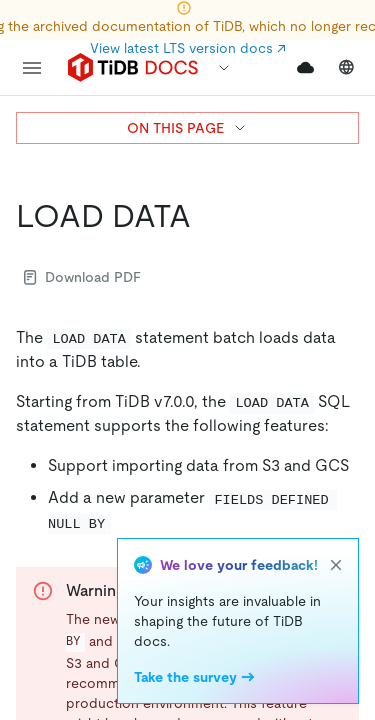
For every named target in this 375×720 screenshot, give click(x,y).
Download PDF (82, 277)
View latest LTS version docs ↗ (188, 48)
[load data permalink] (207, 216)
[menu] (32, 68)
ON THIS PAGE (187, 128)
